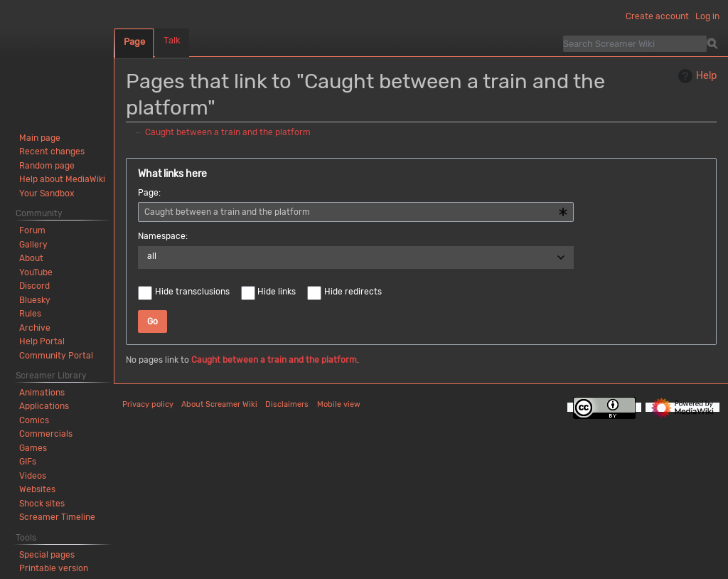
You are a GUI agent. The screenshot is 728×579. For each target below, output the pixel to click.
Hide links (277, 292)
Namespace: (163, 236)
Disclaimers (287, 404)
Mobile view (339, 404)
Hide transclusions (192, 292)
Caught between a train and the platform (228, 132)
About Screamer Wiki (219, 404)
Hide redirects (353, 292)
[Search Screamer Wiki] (635, 43)
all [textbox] (152, 256)
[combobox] (356, 212)
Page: (149, 193)
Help (696, 76)
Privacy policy (148, 404)
